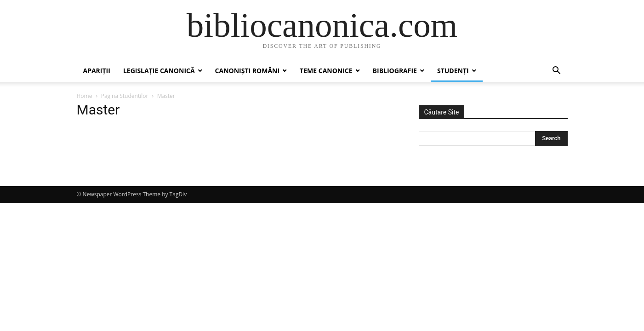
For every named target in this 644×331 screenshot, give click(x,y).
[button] (557, 71)
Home (85, 96)
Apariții (97, 71)
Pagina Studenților (125, 96)
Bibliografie (395, 71)
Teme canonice (326, 71)
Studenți (453, 71)
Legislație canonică (159, 71)
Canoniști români (247, 71)
